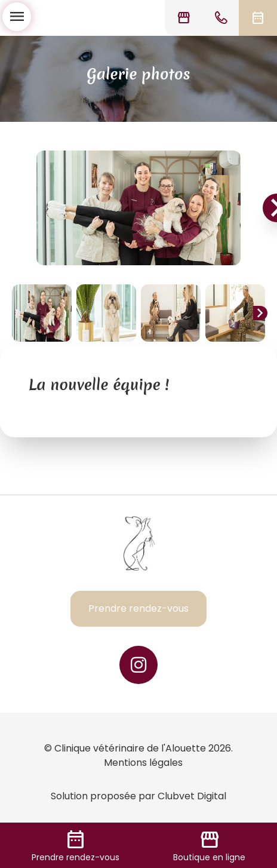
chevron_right (260, 313)
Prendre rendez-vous (138, 608)
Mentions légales (143, 763)
